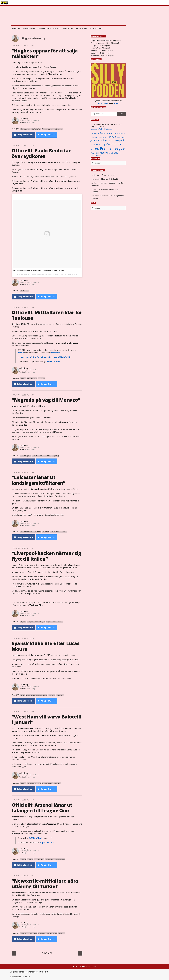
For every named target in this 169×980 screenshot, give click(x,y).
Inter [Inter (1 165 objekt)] (124, 137)
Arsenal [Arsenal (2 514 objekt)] (104, 133)
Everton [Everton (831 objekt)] (119, 137)
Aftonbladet (103, 103)
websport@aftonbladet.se (101, 129)
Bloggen (16, 29)
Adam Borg (24, 119)
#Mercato (55, 353)
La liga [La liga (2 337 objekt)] (104, 140)
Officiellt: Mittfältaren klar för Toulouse (47, 315)
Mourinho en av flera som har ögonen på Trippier (108, 197)
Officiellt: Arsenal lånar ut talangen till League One (42, 808)
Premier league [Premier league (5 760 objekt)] (112, 148)
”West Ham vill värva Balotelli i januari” (46, 719)
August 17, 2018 (53, 362)
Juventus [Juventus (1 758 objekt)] (95, 140)
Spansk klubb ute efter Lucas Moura (46, 646)
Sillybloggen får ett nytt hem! (103, 175)
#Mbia (21, 353)
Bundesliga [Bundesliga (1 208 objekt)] (102, 137)
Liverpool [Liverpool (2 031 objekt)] (119, 140)
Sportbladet (96, 29)
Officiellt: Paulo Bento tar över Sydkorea (41, 153)
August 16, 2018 (47, 843)
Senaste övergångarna (49, 29)
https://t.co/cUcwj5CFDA (32, 357)
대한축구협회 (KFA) (37, 274)
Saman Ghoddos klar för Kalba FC (105, 179)
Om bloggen (68, 29)
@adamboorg (30, 122)
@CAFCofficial (36, 838)
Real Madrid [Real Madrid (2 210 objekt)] (101, 153)
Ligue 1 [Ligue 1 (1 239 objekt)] (111, 141)
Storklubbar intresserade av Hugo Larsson (105, 190)
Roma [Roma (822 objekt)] (110, 153)
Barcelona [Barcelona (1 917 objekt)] (114, 133)
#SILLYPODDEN (29, 29)
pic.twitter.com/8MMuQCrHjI (57, 357)
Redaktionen (82, 29)
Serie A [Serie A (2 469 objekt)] (116, 153)
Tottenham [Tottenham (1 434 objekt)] (96, 156)
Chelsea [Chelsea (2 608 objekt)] (111, 137)
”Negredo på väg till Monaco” (46, 400)
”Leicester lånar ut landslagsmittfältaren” (38, 480)
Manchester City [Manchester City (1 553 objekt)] (98, 144)
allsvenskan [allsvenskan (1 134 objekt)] (95, 134)
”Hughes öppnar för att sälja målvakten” (45, 53)
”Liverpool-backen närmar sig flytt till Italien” (46, 556)
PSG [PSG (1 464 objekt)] (92, 153)
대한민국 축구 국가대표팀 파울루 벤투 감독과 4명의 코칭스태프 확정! (39, 270)
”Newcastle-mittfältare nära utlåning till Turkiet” (45, 884)
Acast (116, 103)
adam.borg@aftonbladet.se (29, 120)
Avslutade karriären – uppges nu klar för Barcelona (108, 184)
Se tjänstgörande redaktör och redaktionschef (29, 972)
